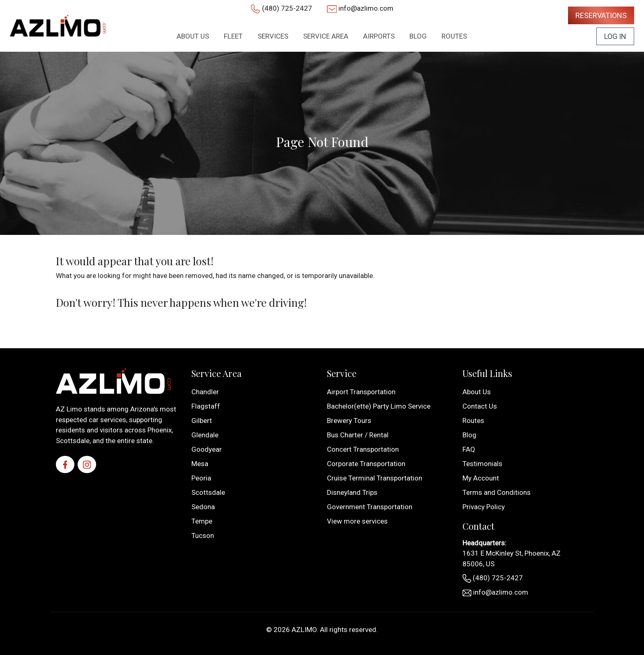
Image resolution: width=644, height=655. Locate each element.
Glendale (205, 435)
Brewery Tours (349, 421)
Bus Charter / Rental (358, 435)
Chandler (205, 392)
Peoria (201, 478)
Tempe (202, 521)
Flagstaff (206, 406)
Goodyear (207, 449)
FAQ (469, 449)
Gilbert (202, 421)
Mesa (200, 464)
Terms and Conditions (497, 492)
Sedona (203, 507)
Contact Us (480, 406)
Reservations (601, 15)
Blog (469, 435)
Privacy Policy (484, 507)
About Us (477, 392)
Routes (473, 421)
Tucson (203, 535)
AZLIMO (304, 630)
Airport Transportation (361, 392)
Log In (615, 36)
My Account (481, 478)
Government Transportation (370, 507)
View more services (357, 521)
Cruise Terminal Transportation (375, 478)
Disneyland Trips (352, 492)
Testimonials (482, 464)
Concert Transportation (363, 449)
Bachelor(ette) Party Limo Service (379, 406)
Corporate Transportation (366, 464)
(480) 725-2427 (287, 8)
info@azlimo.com (366, 8)
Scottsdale (208, 492)
